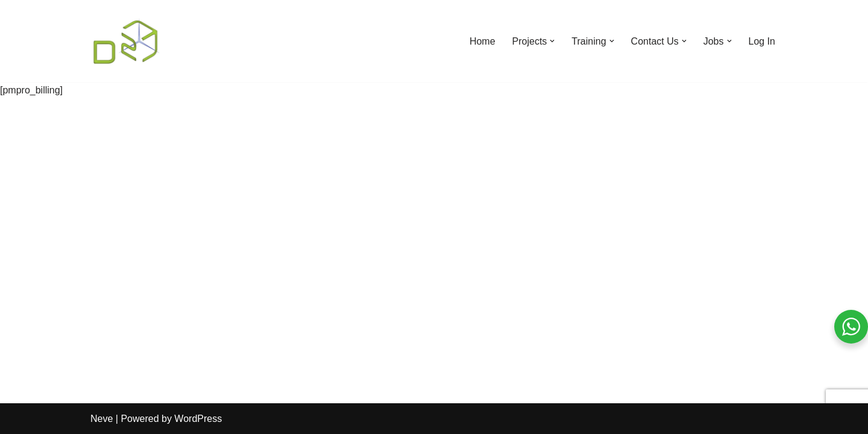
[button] (552, 41)
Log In (762, 41)
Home (483, 41)
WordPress (198, 419)
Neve (102, 419)
